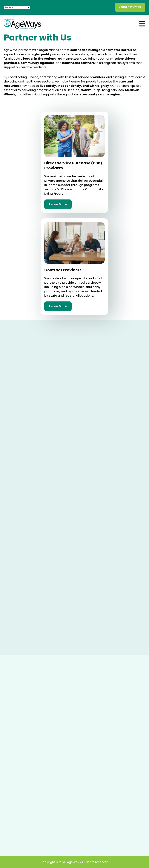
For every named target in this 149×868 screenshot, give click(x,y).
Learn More (58, 204)
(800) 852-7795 (130, 7)
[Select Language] (17, 7)
